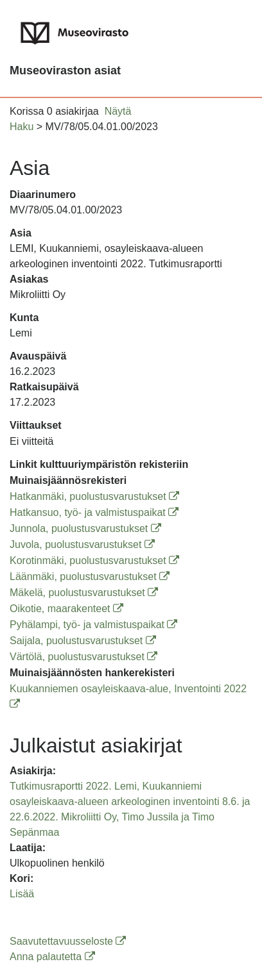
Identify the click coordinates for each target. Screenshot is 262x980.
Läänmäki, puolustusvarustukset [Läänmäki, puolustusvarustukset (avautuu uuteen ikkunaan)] (90, 577)
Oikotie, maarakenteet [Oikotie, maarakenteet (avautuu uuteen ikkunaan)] (66, 609)
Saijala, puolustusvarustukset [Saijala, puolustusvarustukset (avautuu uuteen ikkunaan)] (83, 641)
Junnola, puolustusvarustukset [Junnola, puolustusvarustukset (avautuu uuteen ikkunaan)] (85, 528)
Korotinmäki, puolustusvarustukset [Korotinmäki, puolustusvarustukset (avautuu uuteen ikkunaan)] (94, 561)
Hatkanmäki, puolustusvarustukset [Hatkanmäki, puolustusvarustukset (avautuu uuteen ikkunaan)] (94, 496)
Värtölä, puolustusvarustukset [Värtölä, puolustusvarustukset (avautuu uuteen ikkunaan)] (83, 657)
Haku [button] (22, 127)
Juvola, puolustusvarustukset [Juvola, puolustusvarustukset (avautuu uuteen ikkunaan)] (82, 544)
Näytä (118, 111)
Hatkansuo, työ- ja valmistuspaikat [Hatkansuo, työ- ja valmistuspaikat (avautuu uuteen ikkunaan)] (94, 512)
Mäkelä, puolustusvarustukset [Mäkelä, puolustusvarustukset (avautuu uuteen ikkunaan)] (84, 593)
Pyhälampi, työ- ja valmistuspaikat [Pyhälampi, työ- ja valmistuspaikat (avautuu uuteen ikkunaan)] (93, 625)
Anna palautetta (52, 957)
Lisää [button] (22, 894)
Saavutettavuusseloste (68, 941)
